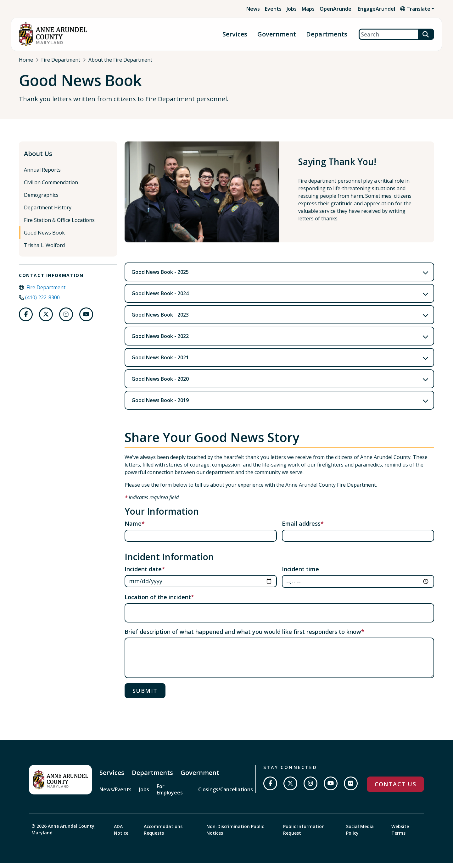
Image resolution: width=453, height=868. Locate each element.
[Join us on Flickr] (351, 789)
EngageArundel (376, 9)
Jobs (292, 9)
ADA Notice (121, 835)
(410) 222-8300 (42, 303)
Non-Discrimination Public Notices (235, 835)
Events (273, 9)
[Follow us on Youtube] (86, 320)
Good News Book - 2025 (160, 277)
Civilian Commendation (51, 188)
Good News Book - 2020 (160, 384)
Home (26, 60)
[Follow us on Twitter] (46, 320)
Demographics (41, 200)
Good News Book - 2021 (160, 363)
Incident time (300, 574)
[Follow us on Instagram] (66, 320)
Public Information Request (304, 835)
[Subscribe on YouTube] (331, 789)
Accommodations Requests (163, 835)
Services (235, 34)
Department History (48, 213)
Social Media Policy (360, 835)
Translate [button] (415, 9)
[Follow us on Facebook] (26, 320)
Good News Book (44, 238)
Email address (301, 529)
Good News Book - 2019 (160, 406)
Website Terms (400, 835)
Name (133, 529)
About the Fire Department (120, 60)
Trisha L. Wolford (44, 251)
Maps (308, 9)
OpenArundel (336, 9)
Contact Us (395, 789)
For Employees (170, 795)
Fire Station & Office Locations (59, 225)
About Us (38, 159)
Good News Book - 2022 (160, 341)
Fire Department (61, 60)
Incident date (143, 574)
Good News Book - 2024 (160, 299)
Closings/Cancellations (226, 795)
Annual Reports (42, 175)
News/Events (115, 795)
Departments (327, 34)
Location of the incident (158, 602)
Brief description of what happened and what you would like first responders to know (243, 637)
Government (277, 34)
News (253, 9)
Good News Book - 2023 (160, 320)
